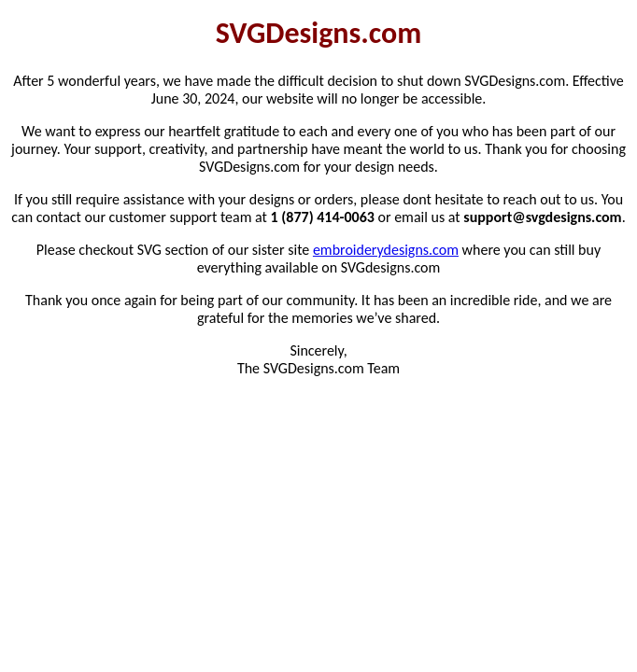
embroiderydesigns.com (386, 250)
